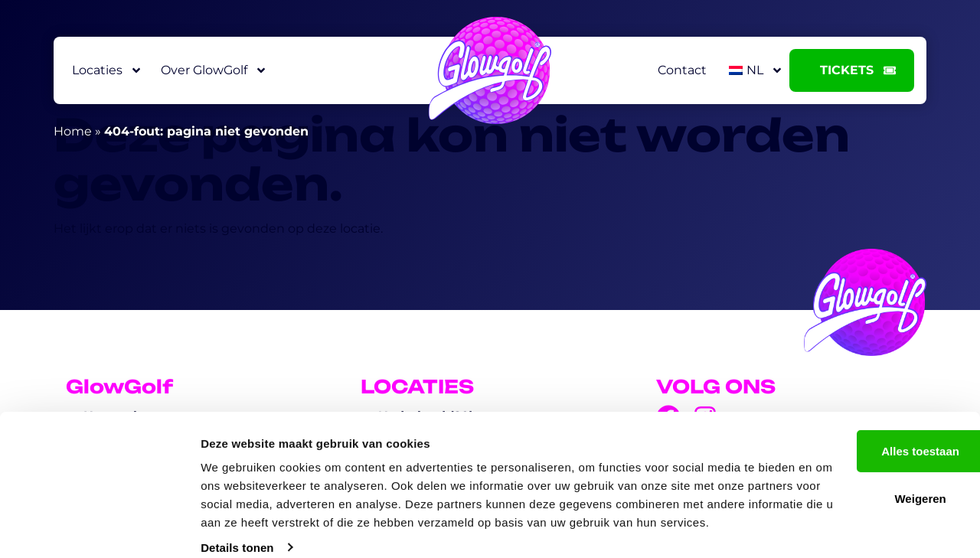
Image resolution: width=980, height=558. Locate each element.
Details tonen (237, 528)
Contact (682, 70)
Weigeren (852, 461)
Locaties (107, 70)
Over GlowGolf (214, 70)
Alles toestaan (852, 413)
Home (73, 131)
